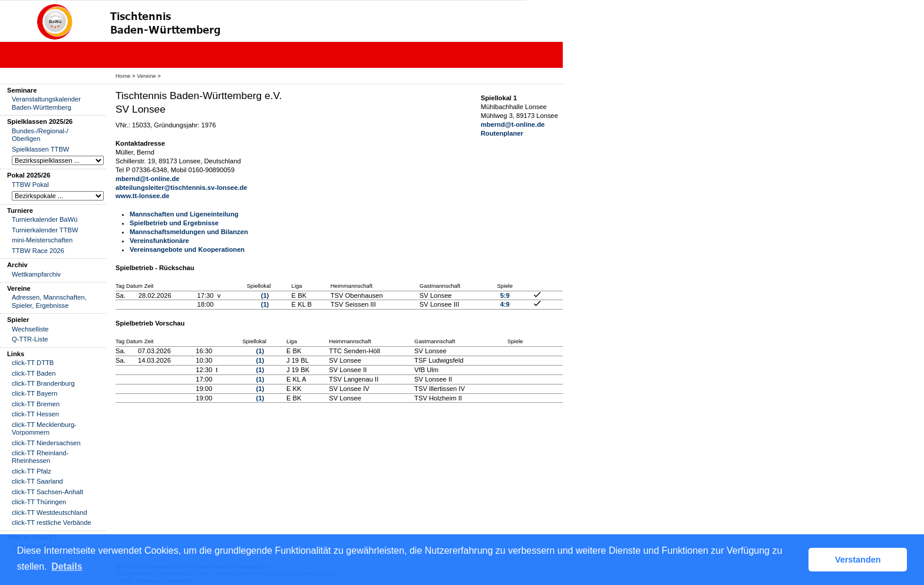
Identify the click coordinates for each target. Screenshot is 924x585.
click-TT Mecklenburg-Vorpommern (44, 428)
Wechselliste (30, 329)
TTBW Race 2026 (38, 251)
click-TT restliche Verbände (52, 522)
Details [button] (67, 566)
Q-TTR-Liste (30, 339)
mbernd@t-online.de (148, 179)
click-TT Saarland (37, 481)
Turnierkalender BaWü (45, 219)
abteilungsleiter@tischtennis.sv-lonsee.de (181, 188)
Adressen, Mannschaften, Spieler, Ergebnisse (49, 301)
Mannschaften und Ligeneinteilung (184, 214)
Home (123, 76)
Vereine (146, 76)
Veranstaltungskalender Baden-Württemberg (46, 103)
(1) (265, 295)
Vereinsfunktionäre (159, 241)
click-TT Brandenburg (43, 383)
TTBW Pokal (30, 185)
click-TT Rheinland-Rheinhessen (40, 457)
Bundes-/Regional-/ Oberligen (40, 135)
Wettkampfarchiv (36, 274)
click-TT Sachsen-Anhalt (47, 492)
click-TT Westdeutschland (49, 512)
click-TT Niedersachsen (46, 443)
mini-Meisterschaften (42, 240)
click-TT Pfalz (32, 471)
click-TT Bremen (36, 404)
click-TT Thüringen (39, 502)
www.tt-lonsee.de (143, 196)
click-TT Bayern (35, 393)
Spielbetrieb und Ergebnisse (174, 223)
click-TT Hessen (35, 414)
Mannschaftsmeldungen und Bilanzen (189, 232)
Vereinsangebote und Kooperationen (187, 249)
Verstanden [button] (858, 560)
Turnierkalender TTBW (45, 230)
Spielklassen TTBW (40, 149)
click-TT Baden (34, 373)
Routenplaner (502, 133)
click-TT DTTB (33, 363)
